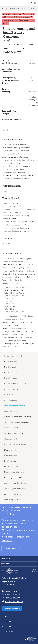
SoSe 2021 (8, 301)
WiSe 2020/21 (10, 298)
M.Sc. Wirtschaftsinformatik (15, 406)
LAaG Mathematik (11, 456)
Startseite (4, 8)
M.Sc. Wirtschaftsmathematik (15, 445)
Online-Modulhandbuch (13, 356)
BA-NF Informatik (11, 461)
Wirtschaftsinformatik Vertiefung (17, 422)
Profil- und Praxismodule (14, 433)
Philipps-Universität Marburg (10, 571)
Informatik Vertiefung (12, 411)
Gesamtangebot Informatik (14, 489)
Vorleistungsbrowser (12, 500)
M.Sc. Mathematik (11, 400)
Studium (33, 8)
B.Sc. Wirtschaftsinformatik (14, 378)
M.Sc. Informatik (10, 395)
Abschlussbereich (11, 439)
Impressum (6, 559)
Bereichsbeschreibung (11, 231)
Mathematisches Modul (13, 428)
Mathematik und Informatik (19, 8)
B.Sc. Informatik (10, 367)
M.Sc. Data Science (11, 389)
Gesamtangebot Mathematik (15, 494)
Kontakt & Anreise (12, 548)
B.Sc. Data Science (11, 362)
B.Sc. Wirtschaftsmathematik (15, 384)
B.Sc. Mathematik (11, 373)
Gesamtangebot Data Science (15, 483)
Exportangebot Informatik (14, 472)
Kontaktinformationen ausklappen (34, 571)
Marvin (24, 328)
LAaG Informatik (10, 450)
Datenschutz (7, 564)
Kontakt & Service (12, 609)
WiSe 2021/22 (10, 304)
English (34, 3)
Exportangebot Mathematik (15, 478)
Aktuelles (6, 617)
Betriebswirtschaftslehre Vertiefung (18, 417)
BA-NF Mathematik (11, 467)
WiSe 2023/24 (10, 309)
